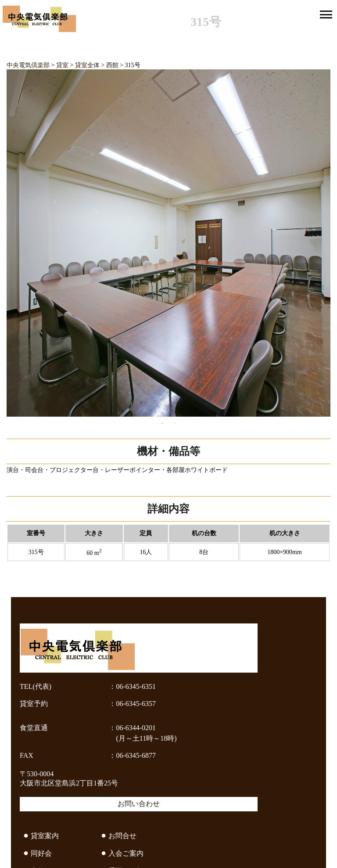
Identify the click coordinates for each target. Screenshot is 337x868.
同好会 (41, 853)
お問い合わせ (139, 804)
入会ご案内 (126, 853)
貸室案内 (45, 836)
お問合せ (122, 836)
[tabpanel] (168, 243)
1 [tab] (162, 423)
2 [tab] (175, 423)
